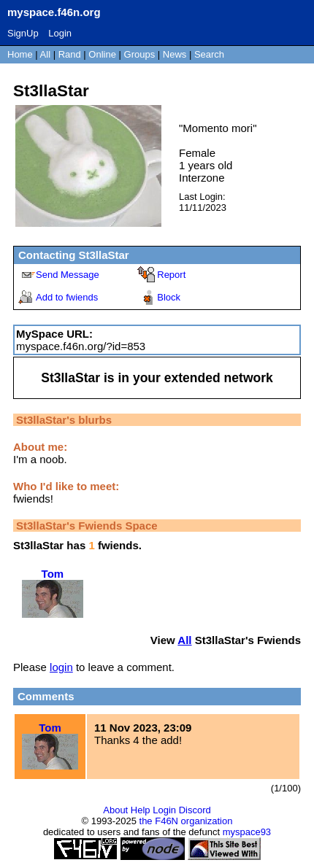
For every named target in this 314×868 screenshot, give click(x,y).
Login (60, 33)
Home (20, 54)
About (115, 810)
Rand (70, 54)
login (61, 667)
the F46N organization (186, 821)
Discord (195, 810)
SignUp (23, 33)
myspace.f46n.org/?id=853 (81, 346)
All (47, 54)
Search (209, 54)
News (175, 54)
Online (102, 54)
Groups (140, 54)
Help (141, 810)
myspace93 (247, 832)
